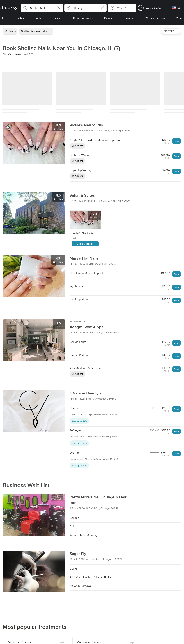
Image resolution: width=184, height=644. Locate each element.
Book (176, 141)
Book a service (85, 244)
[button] (42, 8)
